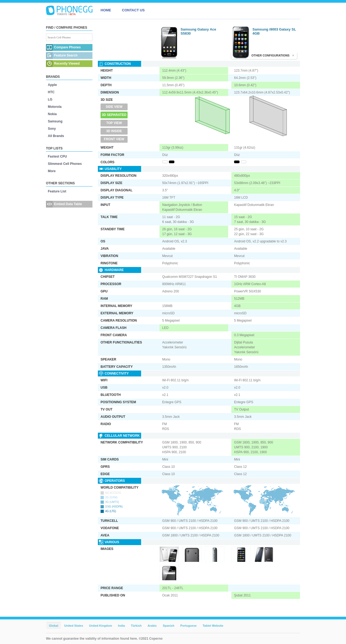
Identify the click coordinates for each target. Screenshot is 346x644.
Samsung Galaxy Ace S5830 (198, 31)
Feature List (57, 191)
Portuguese (189, 626)
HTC (51, 92)
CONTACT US (133, 10)
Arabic (152, 626)
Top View (114, 123)
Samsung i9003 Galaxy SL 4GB (274, 31)
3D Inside (114, 131)
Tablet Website (213, 626)
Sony (52, 129)
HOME (106, 10)
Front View (114, 139)
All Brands (56, 136)
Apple (52, 85)
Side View (114, 107)
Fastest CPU (57, 156)
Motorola (55, 107)
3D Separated (114, 115)
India (121, 626)
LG (50, 99)
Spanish (169, 626)
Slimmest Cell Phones (65, 164)
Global (54, 626)
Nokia (52, 114)
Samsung (55, 121)
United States (74, 626)
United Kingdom (101, 626)
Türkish (136, 626)
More (52, 171)
